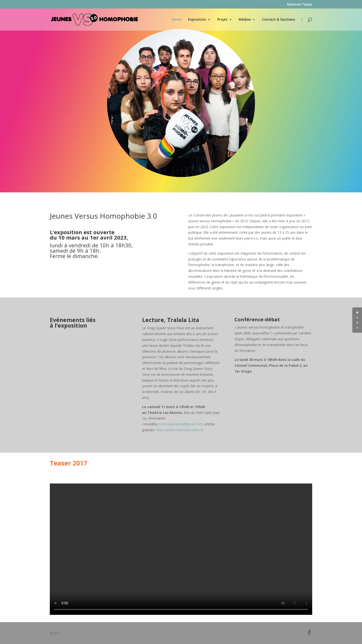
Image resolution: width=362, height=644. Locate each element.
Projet (222, 20)
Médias (245, 20)
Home (177, 20)
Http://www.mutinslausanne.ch (180, 430)
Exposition (197, 20)
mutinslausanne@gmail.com (181, 424)
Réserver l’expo (300, 5)
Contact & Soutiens (278, 20)
